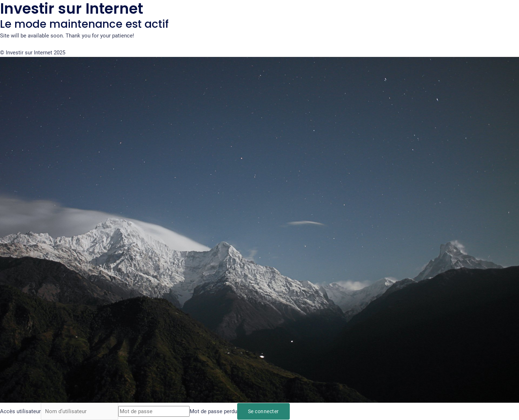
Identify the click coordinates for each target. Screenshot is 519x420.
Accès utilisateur (20, 411)
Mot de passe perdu (213, 411)
